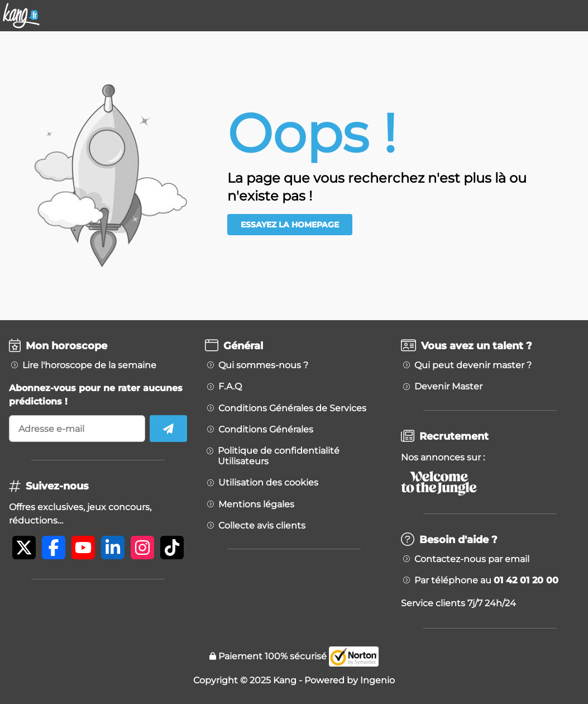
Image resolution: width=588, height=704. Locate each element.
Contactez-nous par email (472, 559)
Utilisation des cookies (268, 483)
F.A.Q (230, 387)
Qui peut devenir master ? (473, 365)
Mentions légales (256, 505)
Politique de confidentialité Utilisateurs (279, 456)
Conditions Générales (266, 430)
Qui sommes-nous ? (263, 365)
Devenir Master (448, 387)
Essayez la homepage (290, 225)
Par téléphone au (486, 581)
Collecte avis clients (262, 526)
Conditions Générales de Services (292, 408)
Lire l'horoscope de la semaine (89, 365)
